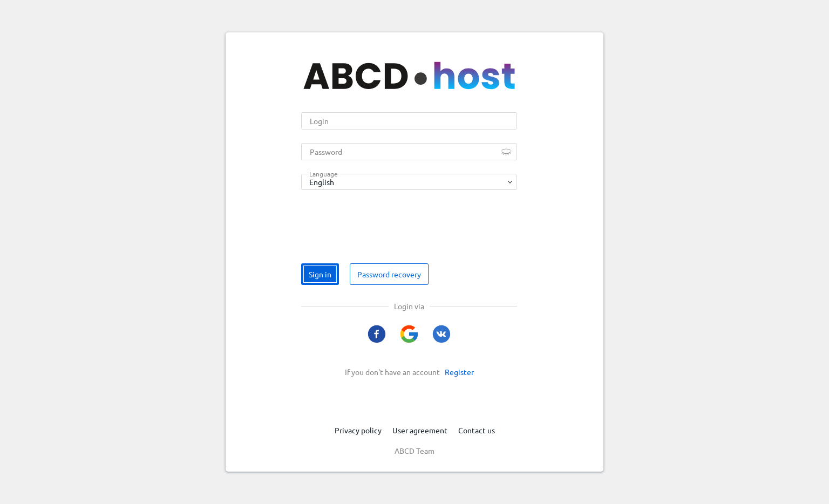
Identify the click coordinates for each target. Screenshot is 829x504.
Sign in (320, 274)
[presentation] (383, 224)
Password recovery (389, 274)
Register (459, 372)
